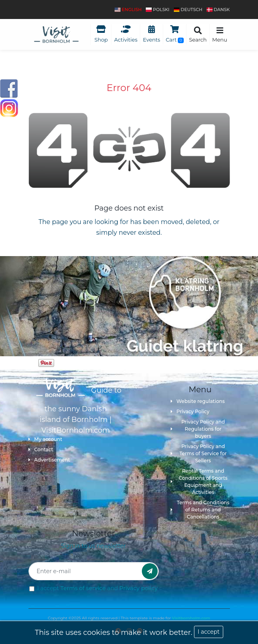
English (128, 9)
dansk (218, 9)
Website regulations (198, 401)
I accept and (97, 588)
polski (157, 9)
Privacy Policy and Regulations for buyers (198, 429)
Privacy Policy (190, 411)
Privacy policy (138, 588)
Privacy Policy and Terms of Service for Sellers (199, 453)
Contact (41, 449)
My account (45, 439)
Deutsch (188, 9)
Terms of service (83, 588)
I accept (208, 632)
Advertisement (49, 460)
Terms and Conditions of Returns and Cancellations (200, 510)
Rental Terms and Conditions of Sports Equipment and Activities (199, 482)
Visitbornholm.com (191, 618)
